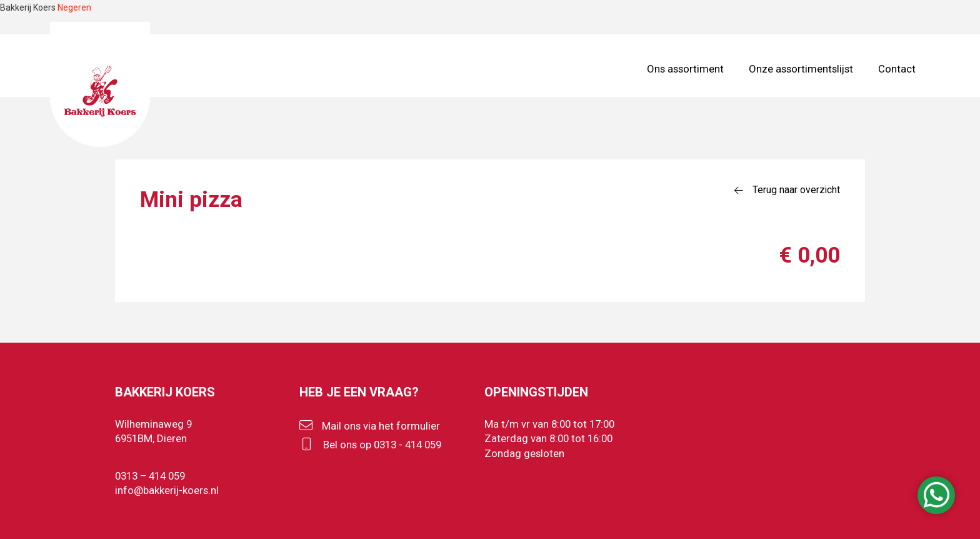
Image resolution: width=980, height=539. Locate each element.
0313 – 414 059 (150, 476)
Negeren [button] (74, 8)
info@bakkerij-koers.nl (167, 490)
